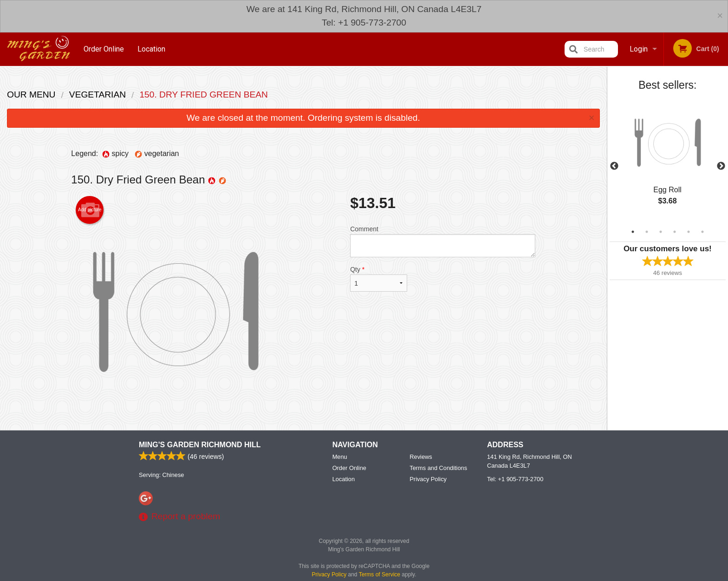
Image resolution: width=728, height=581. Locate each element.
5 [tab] (689, 232)
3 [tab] (661, 232)
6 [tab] (702, 232)
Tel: (515, 512)
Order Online (104, 49)
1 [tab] (633, 232)
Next (721, 166)
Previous (614, 166)
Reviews (421, 490)
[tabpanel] (668, 161)
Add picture (90, 210)
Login (639, 49)
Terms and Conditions (438, 501)
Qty (378, 279)
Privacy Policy (428, 512)
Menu (340, 490)
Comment (443, 241)
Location (151, 49)
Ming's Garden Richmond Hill (200, 478)
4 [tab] (675, 232)
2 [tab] (647, 232)
